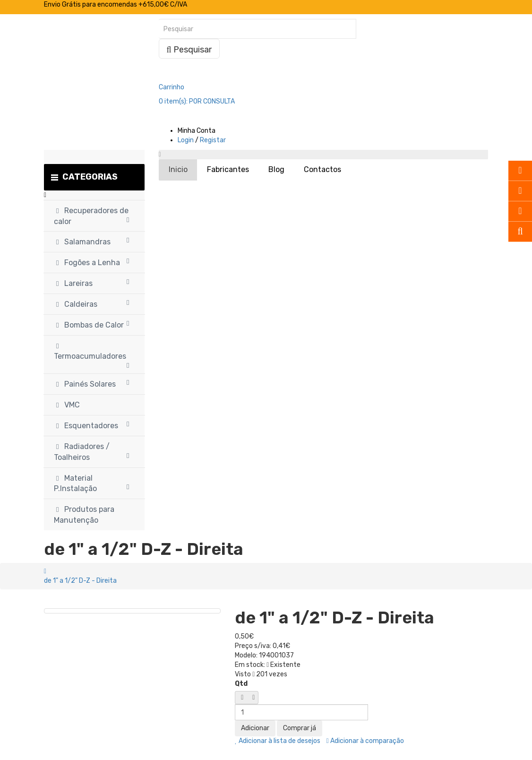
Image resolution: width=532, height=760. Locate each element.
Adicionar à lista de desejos (278, 741)
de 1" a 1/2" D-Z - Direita (80, 581)
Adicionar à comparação (365, 741)
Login (186, 140)
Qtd (241, 684)
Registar (213, 140)
